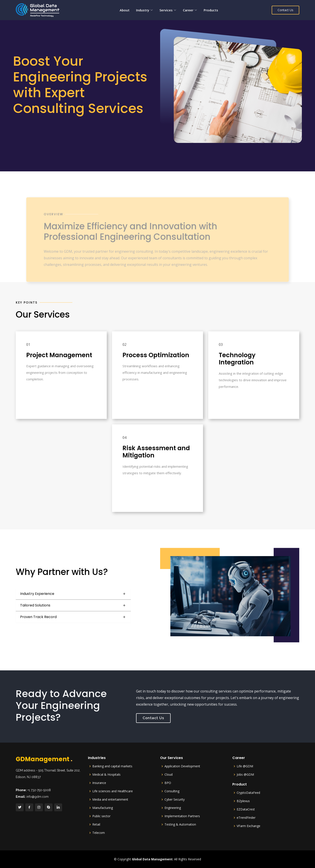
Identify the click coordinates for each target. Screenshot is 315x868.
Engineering (173, 808)
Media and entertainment (110, 799)
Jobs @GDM (245, 775)
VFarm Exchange (248, 826)
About (125, 10)
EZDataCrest (246, 809)
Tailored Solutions (35, 605)
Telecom (99, 833)
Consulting (172, 791)
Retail (96, 824)
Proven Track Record (38, 617)
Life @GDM (245, 766)
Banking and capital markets (112, 766)
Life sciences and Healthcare (113, 791)
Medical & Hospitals (106, 775)
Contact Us (285, 10)
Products (211, 10)
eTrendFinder (246, 818)
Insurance (99, 783)
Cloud (169, 775)
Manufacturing (103, 808)
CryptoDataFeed (248, 793)
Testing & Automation (180, 824)
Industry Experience (37, 594)
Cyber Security (175, 799)
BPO (168, 783)
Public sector (101, 816)
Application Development (182, 766)
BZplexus (243, 801)
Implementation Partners (182, 816)
